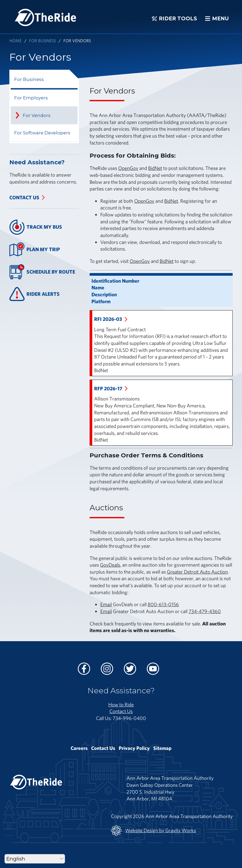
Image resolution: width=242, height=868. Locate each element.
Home (16, 40)
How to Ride (121, 704)
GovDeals (110, 565)
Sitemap (162, 748)
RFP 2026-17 (108, 388)
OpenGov (128, 168)
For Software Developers (42, 133)
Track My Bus (36, 227)
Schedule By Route (42, 272)
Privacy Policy (134, 748)
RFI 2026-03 (108, 319)
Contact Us (24, 197)
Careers (79, 748)
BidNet (155, 168)
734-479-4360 (205, 611)
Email (106, 604)
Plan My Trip (35, 249)
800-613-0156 (163, 604)
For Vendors (37, 115)
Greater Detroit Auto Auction (197, 572)
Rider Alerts (34, 294)
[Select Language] (35, 859)
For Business (43, 40)
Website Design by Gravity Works (153, 831)
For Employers (31, 98)
